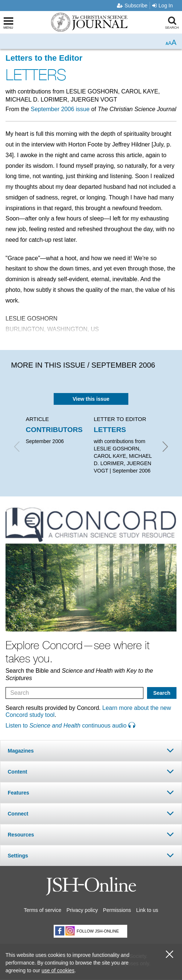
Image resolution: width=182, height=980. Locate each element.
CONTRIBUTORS (54, 430)
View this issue (91, 399)
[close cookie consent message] (169, 954)
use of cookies (58, 970)
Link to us (147, 910)
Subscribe (132, 6)
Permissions (117, 910)
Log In (163, 6)
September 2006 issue (60, 109)
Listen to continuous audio (70, 726)
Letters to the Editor (44, 58)
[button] (91, 751)
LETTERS (110, 430)
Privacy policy (82, 910)
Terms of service (43, 910)
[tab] (91, 751)
